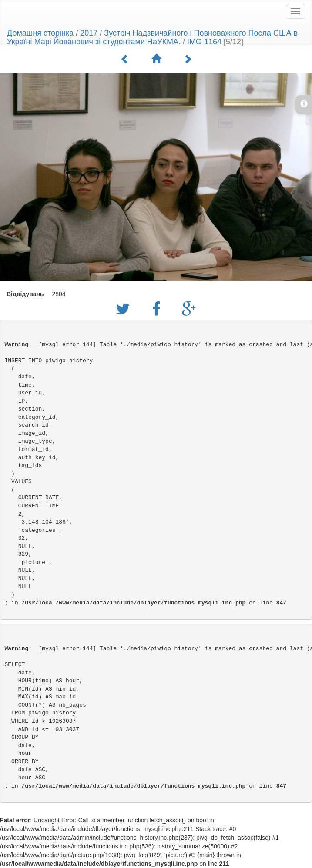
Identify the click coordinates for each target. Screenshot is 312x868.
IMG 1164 (204, 42)
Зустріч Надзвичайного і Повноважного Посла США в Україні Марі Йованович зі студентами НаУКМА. (152, 37)
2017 (89, 33)
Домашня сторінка (40, 33)
